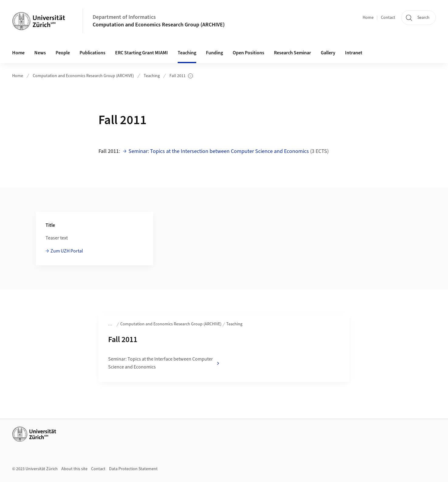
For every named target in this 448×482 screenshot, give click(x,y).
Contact (388, 18)
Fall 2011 (181, 76)
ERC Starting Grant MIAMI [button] (142, 53)
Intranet (354, 53)
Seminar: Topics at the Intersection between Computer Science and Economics (219, 151)
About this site (74, 469)
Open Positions (248, 53)
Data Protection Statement (133, 469)
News (40, 53)
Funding (214, 53)
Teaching (152, 76)
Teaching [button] (187, 53)
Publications (92, 53)
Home (368, 18)
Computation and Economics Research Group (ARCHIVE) (159, 25)
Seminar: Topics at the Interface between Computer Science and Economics (164, 363)
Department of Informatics (124, 17)
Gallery (328, 53)
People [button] (63, 53)
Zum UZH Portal (67, 251)
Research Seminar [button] (292, 53)
